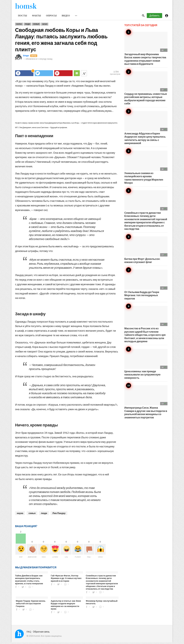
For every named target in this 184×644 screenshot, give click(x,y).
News (45, 26)
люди (44, 515)
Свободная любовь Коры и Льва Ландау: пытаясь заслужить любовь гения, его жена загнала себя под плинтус (61, 41)
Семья (36, 26)
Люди (27, 26)
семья (32, 515)
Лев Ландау (59, 515)
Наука (19, 26)
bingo (26, 57)
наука (20, 515)
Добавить (154, 17)
